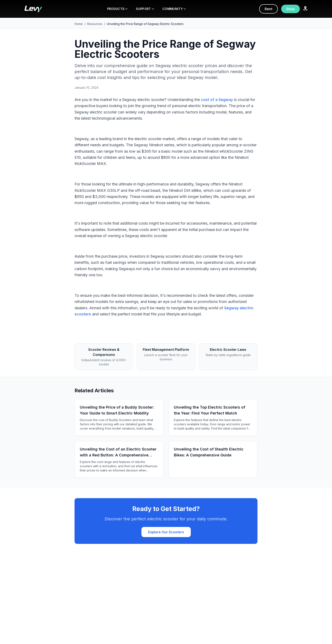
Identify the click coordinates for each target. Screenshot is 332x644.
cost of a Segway (217, 100)
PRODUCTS (117, 9)
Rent (268, 9)
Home (79, 24)
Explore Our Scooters (166, 532)
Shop (290, 9)
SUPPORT (145, 9)
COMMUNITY (174, 9)
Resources (95, 24)
